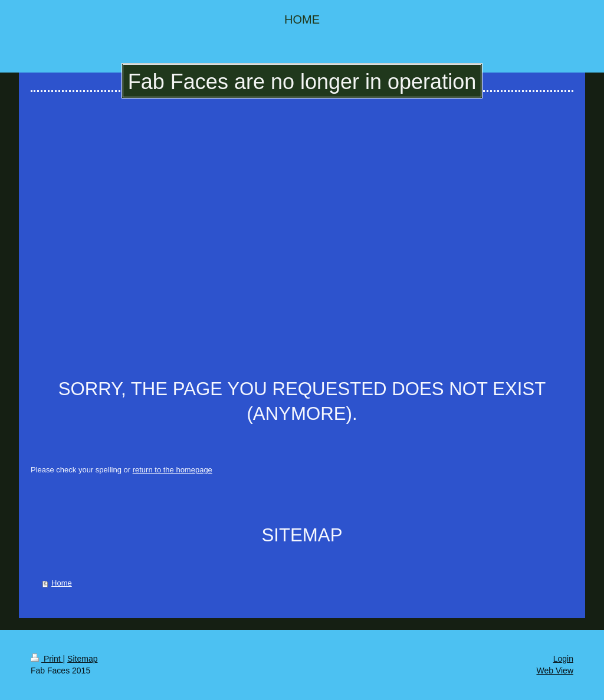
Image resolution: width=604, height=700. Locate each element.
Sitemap (82, 659)
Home (62, 583)
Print (47, 659)
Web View (555, 671)
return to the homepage (173, 470)
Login (563, 659)
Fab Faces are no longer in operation (302, 82)
